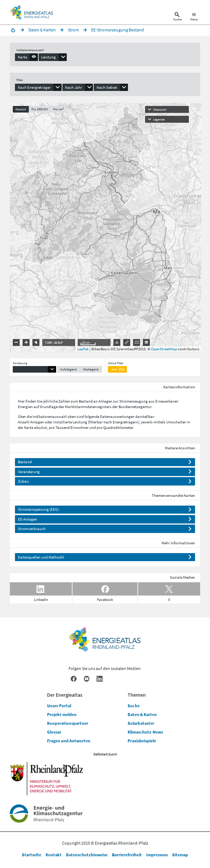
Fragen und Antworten (69, 741)
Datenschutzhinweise (87, 855)
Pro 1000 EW (40, 109)
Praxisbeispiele (142, 741)
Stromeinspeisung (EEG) (38, 509)
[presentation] (26, 57)
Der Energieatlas (65, 695)
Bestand (25, 462)
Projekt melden (62, 714)
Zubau (23, 481)
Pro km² (59, 109)
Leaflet (83, 349)
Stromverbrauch (32, 529)
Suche (134, 706)
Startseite (32, 855)
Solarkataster (141, 723)
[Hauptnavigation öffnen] (194, 17)
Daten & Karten (142, 714)
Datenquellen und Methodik (41, 557)
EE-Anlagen (28, 519)
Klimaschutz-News (145, 732)
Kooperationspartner (68, 723)
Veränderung (29, 472)
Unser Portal (59, 706)
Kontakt (54, 855)
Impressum (157, 855)
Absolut (21, 109)
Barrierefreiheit (127, 855)
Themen (137, 695)
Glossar (54, 732)
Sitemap (180, 855)
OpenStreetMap (164, 349)
